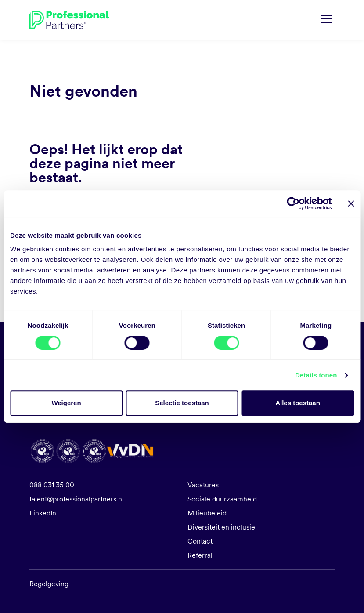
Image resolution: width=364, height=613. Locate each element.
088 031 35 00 (52, 485)
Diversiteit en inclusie (221, 527)
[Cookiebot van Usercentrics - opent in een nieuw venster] (293, 203)
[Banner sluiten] (351, 203)
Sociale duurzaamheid (222, 499)
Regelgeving (49, 584)
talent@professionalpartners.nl (77, 499)
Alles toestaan (298, 403)
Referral (200, 555)
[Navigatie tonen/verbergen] (326, 20)
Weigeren (66, 403)
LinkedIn (43, 513)
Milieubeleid (207, 513)
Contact (200, 541)
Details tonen (316, 375)
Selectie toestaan (182, 403)
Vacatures (203, 485)
